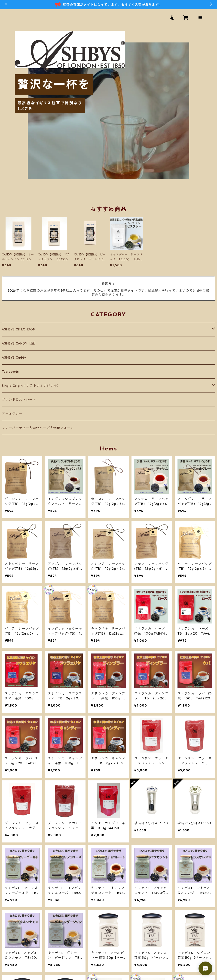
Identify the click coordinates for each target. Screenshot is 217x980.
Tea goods (10, 372)
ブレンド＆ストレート (19, 400)
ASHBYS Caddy (14, 357)
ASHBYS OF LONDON (19, 329)
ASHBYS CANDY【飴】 (20, 343)
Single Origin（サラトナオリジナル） (31, 386)
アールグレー (12, 414)
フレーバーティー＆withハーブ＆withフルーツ (38, 428)
